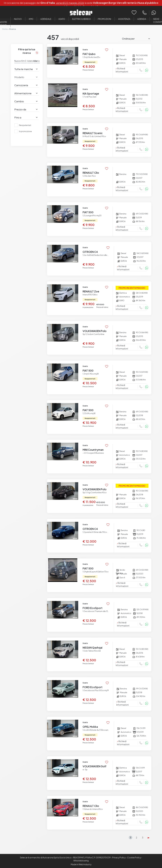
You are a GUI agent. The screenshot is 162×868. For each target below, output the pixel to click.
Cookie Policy (134, 857)
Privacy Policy (119, 857)
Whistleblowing (81, 861)
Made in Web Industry (81, 864)
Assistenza (124, 19)
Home (5, 29)
